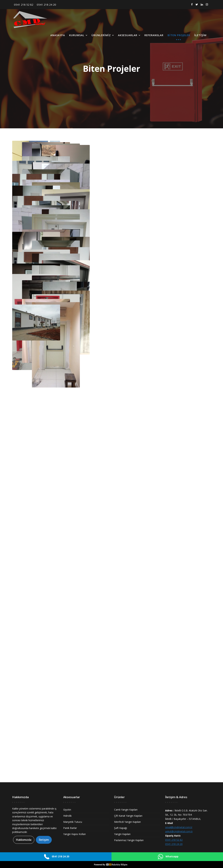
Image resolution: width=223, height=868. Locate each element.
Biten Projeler (179, 35)
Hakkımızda (24, 840)
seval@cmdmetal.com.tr (179, 827)
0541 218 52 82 (24, 5)
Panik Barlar (70, 828)
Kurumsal (77, 35)
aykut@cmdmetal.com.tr (179, 831)
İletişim (200, 35)
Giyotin (67, 810)
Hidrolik (67, 816)
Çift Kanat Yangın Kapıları (128, 816)
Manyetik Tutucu (73, 822)
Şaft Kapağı (121, 828)
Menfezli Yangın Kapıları (127, 822)
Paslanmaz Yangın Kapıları (129, 840)
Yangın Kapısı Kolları (74, 834)
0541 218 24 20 (46, 5)
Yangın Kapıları (122, 834)
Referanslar (154, 35)
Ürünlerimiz (101, 35)
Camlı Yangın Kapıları (126, 810)
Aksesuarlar (128, 35)
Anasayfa (58, 35)
